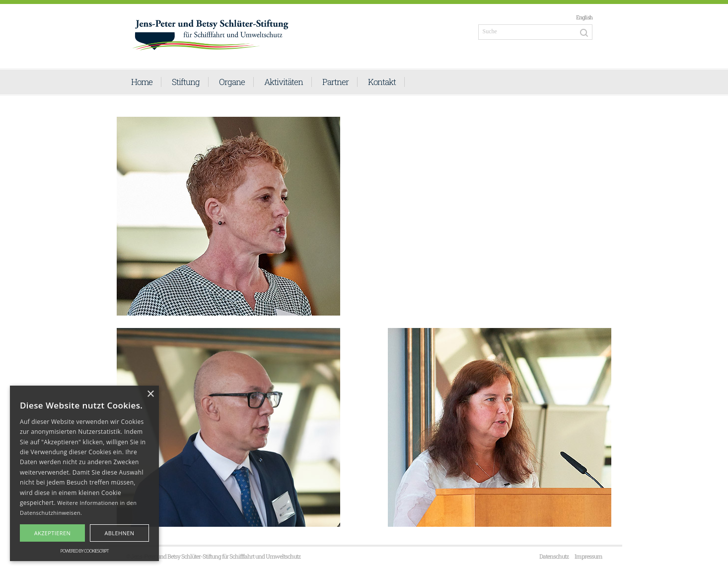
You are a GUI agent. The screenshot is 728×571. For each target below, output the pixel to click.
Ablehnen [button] (119, 533)
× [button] (150, 394)
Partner (335, 82)
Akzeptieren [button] (53, 533)
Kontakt (382, 82)
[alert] (84, 473)
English (584, 17)
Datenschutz (554, 556)
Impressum (588, 556)
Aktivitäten (284, 82)
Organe (232, 82)
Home (142, 82)
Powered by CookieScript (84, 551)
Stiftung (186, 82)
